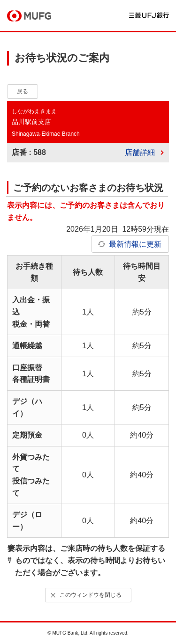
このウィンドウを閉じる (85, 595)
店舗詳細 (140, 152)
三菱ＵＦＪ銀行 (149, 15)
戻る (23, 91)
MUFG (29, 16)
